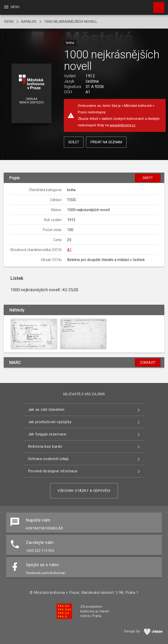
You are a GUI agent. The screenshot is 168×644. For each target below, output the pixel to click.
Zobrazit (148, 363)
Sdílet (74, 142)
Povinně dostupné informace (53, 471)
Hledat (157, 5)
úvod (9, 22)
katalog (29, 22)
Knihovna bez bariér (45, 446)
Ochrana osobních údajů (48, 459)
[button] (32, 94)
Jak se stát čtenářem (46, 410)
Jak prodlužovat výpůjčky (50, 422)
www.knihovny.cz (123, 125)
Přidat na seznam (106, 142)
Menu (12, 7)
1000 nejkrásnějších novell (71, 22)
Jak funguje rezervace (47, 434)
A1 (69, 250)
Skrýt (148, 178)
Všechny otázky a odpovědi (84, 491)
